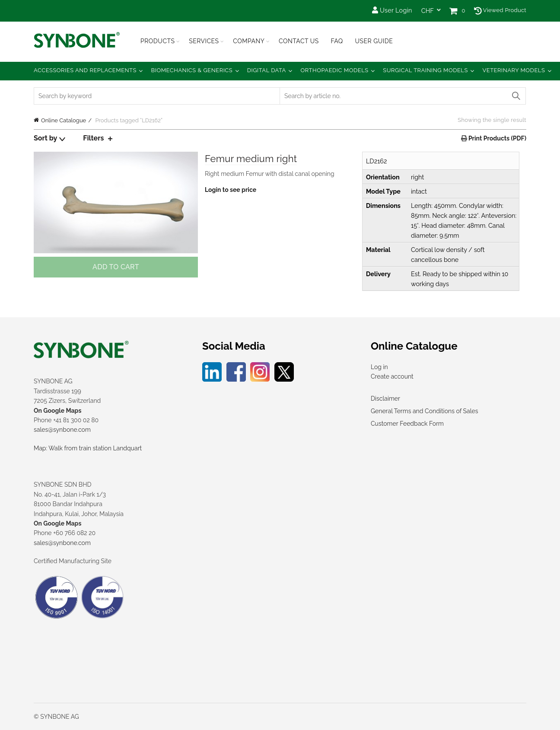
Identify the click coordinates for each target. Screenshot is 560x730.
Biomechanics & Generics (192, 70)
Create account (392, 376)
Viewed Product (500, 10)
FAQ (337, 41)
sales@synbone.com (62, 430)
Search (515, 96)
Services (204, 41)
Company (249, 41)
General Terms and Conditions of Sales (424, 411)
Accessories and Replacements (85, 70)
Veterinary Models (514, 70)
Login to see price (231, 190)
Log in (379, 367)
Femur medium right (251, 159)
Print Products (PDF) (497, 138)
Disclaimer (385, 398)
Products (158, 41)
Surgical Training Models (425, 70)
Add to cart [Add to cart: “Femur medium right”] (116, 267)
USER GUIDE (374, 41)
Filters (93, 138)
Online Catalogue (64, 120)
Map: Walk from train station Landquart (88, 448)
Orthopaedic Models (334, 70)
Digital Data (267, 70)
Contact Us (299, 41)
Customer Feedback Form (407, 424)
